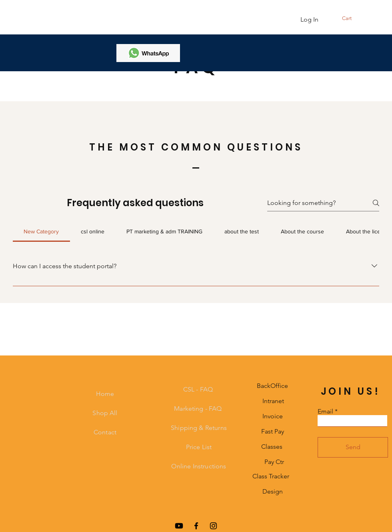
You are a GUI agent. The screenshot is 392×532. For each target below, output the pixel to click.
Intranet (273, 401)
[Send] (353, 447)
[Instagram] (213, 526)
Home (105, 394)
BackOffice (272, 386)
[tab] (41, 231)
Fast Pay (273, 431)
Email (325, 412)
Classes (272, 447)
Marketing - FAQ (199, 409)
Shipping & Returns (199, 428)
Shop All (105, 413)
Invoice (273, 416)
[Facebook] (196, 526)
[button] (360, 18)
